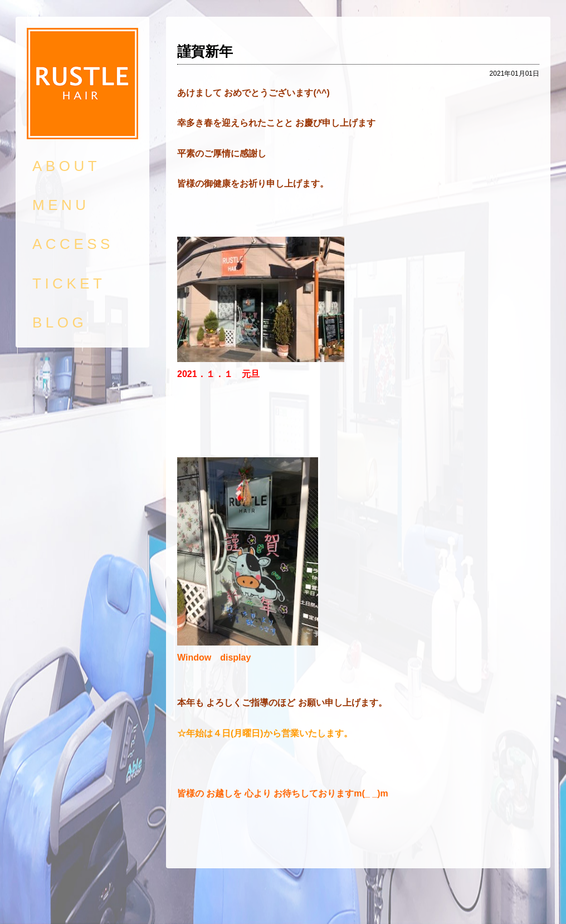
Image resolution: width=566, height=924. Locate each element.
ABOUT (66, 166)
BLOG (60, 322)
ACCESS (73, 244)
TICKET (69, 283)
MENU (61, 205)
